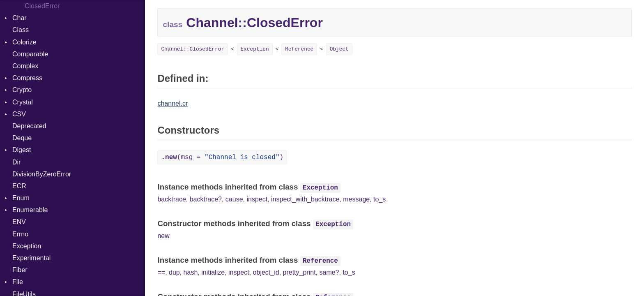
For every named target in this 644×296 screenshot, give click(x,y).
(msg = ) (222, 157)
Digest (22, 150)
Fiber (20, 270)
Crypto (22, 90)
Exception (27, 246)
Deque (22, 138)
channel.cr (172, 103)
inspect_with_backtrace (305, 199)
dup (174, 272)
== (161, 272)
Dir (16, 162)
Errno (20, 234)
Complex (25, 66)
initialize (213, 272)
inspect (257, 199)
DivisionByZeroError (42, 174)
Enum (21, 198)
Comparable (30, 54)
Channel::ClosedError (193, 49)
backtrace (171, 199)
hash (191, 272)
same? (329, 272)
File (18, 282)
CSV (19, 114)
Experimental (31, 258)
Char (20, 18)
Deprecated (29, 126)
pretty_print (299, 272)
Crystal (23, 102)
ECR (19, 186)
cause (234, 199)
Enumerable (30, 210)
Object (339, 49)
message (356, 199)
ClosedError (42, 6)
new (163, 236)
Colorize (24, 42)
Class (21, 30)
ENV (19, 222)
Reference (299, 49)
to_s (379, 199)
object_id (266, 272)
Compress (27, 78)
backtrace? (206, 199)
